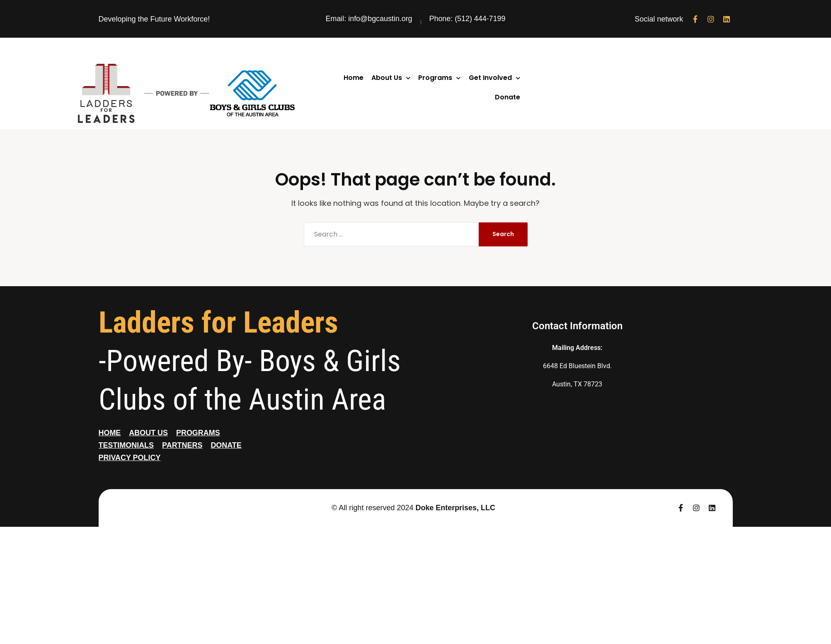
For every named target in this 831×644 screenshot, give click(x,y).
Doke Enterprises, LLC (455, 508)
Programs (439, 78)
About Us (391, 78)
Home (354, 78)
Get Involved (494, 78)
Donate (508, 97)
